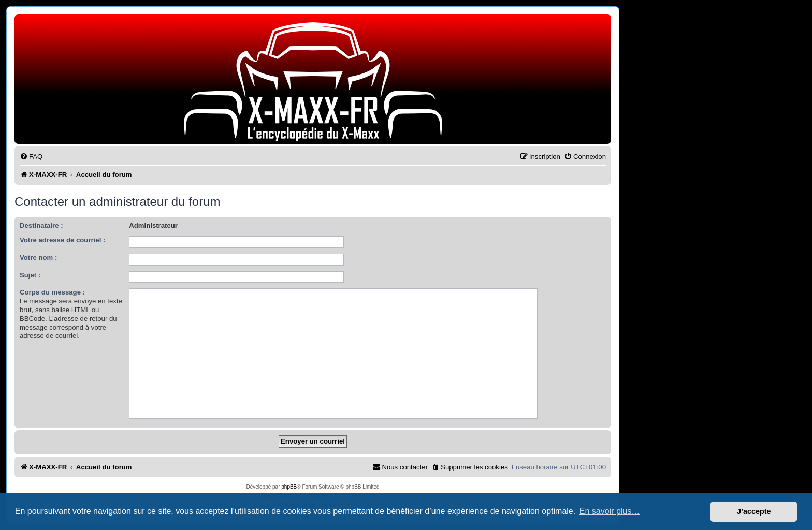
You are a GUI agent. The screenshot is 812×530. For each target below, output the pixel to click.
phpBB (289, 487)
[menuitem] (31, 157)
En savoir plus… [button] (610, 511)
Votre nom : (38, 257)
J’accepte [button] (754, 511)
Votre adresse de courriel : (62, 240)
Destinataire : (41, 225)
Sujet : (30, 275)
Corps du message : (52, 292)
